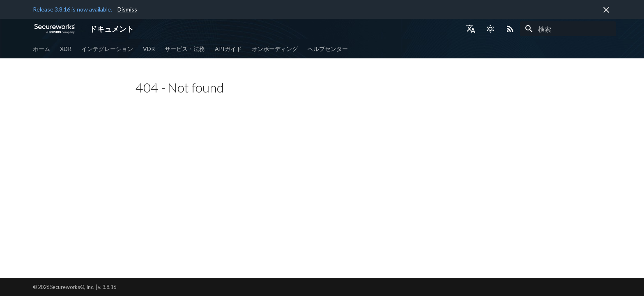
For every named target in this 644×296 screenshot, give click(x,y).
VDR (149, 49)
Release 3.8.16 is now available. (72, 9)
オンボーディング (275, 49)
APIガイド (228, 49)
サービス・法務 (185, 49)
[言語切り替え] (471, 29)
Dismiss (127, 9)
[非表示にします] (606, 10)
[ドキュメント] (55, 29)
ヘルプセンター (328, 49)
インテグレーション (107, 49)
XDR (66, 49)
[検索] (568, 29)
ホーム (41, 49)
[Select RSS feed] (510, 29)
